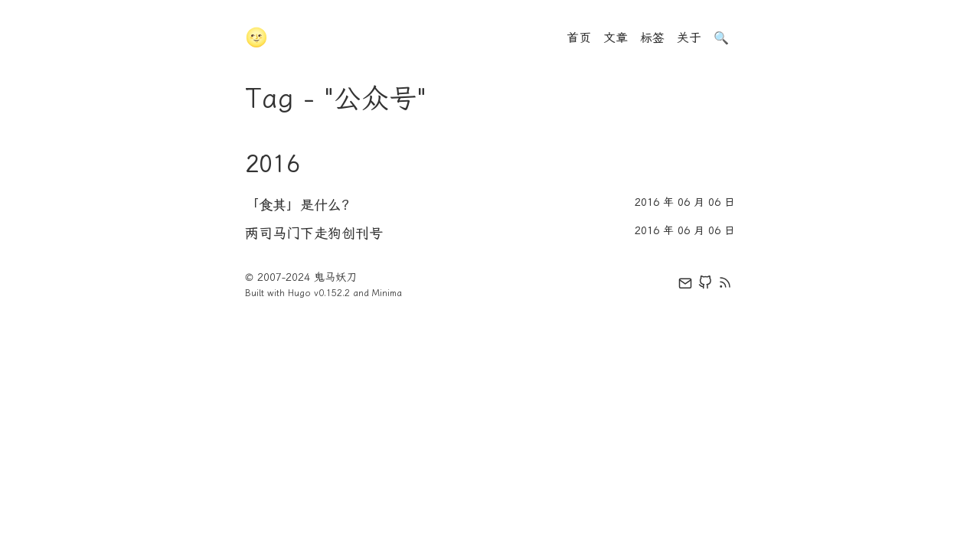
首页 (579, 38)
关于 (689, 38)
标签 (652, 38)
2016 (273, 164)
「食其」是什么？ (300, 205)
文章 (616, 38)
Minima (387, 293)
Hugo (299, 293)
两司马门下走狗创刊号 (314, 233)
